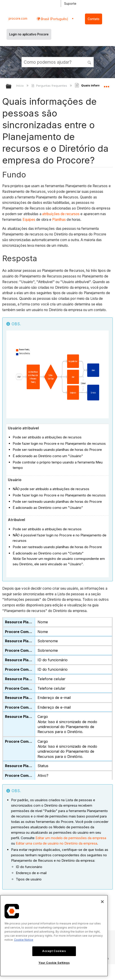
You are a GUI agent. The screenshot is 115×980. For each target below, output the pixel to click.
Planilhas (59, 220)
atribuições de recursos (61, 214)
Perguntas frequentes (50, 86)
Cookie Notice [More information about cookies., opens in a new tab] (24, 940)
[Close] (102, 902)
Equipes (29, 220)
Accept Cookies (54, 951)
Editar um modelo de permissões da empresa (71, 838)
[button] (89, 62)
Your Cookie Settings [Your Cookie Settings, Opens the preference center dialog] (54, 963)
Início (20, 86)
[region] (54, 936)
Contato (94, 19)
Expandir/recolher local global (106, 85)
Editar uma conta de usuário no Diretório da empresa (56, 843)
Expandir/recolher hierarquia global (12, 87)
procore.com (18, 19)
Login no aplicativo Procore (29, 34)
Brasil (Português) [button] (54, 19)
